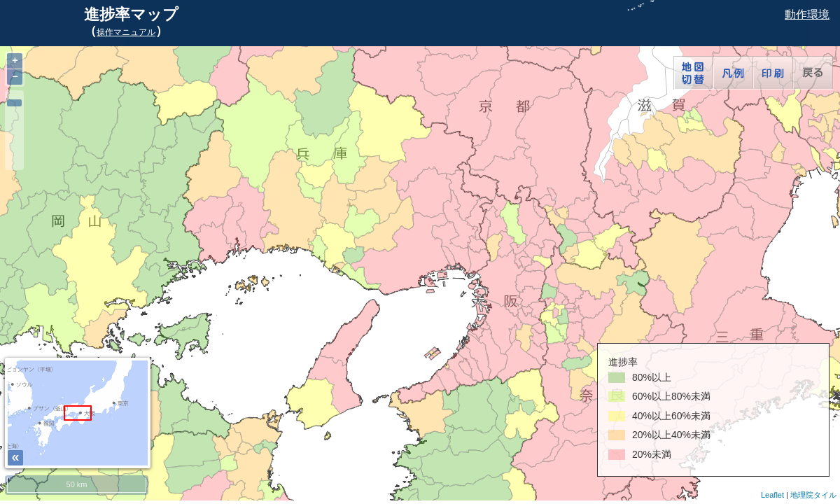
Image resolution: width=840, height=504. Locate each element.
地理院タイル (813, 495)
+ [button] (15, 61)
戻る (813, 73)
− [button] (15, 77)
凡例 (733, 73)
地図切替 (693, 73)
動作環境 (807, 14)
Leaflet (772, 495)
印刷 (773, 73)
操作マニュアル (126, 32)
